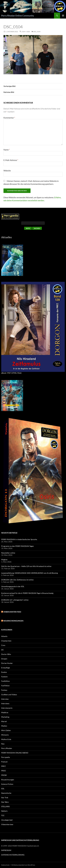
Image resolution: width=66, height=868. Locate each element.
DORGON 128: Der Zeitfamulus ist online (17, 580)
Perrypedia (6, 757)
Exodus (4, 672)
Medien (4, 726)
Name (7, 150)
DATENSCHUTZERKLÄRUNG (13, 855)
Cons (3, 645)
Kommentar (9, 118)
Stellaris (4, 811)
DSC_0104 (37, 32)
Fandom (4, 677)
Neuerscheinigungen (13, 621)
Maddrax (5, 712)
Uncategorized (7, 820)
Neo (3, 744)
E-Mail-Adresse (11, 160)
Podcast (4, 762)
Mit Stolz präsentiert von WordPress (23, 865)
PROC (4, 771)
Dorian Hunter (7, 663)
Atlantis (4, 636)
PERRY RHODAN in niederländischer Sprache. (19, 539)
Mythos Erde (6, 739)
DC (3, 650)
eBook (4, 373)
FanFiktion (5, 686)
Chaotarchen (6, 641)
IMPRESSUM (6, 850)
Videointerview (7, 824)
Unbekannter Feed (12, 612)
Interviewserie (7, 708)
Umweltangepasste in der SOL (13, 586)
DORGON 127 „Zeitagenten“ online (15, 600)
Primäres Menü (63, 16)
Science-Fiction (7, 784)
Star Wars (5, 802)
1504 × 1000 (26, 32)
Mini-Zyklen (6, 730)
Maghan (4, 560)
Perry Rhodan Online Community (18, 16)
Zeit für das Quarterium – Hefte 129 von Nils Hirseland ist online (26, 566)
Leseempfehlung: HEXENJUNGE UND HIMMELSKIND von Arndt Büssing (30, 573)
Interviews (5, 703)
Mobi (19, 373)
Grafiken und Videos (9, 695)
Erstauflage (6, 668)
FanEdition (5, 681)
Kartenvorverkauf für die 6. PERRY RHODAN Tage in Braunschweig (27, 593)
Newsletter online (8, 553)
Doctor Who (6, 654)
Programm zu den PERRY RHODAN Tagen (17, 546)
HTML (14, 373)
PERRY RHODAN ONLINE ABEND (15, 753)
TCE (3, 815)
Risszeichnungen (8, 780)
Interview (5, 699)
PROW (4, 775)
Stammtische (6, 793)
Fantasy (4, 690)
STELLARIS (5, 806)
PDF (9, 373)
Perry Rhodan (7, 748)
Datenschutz (5, 865)
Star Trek (5, 798)
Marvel (4, 721)
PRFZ (3, 766)
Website (7, 171)
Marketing (5, 717)
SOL (3, 789)
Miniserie (5, 735)
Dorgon (4, 659)
